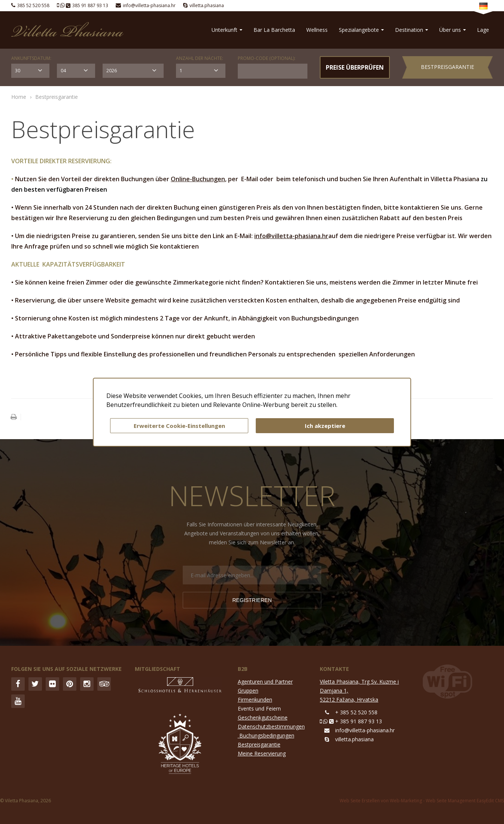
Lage (483, 30)
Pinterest (70, 684)
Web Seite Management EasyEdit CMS (465, 801)
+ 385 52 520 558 (356, 712)
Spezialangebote (361, 30)
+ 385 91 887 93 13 (359, 721)
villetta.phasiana (207, 5)
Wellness (317, 30)
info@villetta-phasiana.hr (149, 5)
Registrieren (252, 600)
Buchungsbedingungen (267, 735)
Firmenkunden (255, 700)
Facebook (18, 684)
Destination (412, 30)
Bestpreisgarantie (447, 67)
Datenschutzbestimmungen (271, 726)
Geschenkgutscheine (263, 717)
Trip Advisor (104, 684)
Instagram (87, 684)
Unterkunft (227, 30)
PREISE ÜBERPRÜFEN (355, 67)
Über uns (453, 30)
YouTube (18, 701)
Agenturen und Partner (265, 682)
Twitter (35, 684)
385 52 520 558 (33, 5)
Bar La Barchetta (274, 30)
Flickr (52, 684)
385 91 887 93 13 (90, 5)
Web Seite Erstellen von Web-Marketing (381, 801)
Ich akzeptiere (325, 426)
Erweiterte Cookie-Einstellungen (179, 426)
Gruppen (248, 691)
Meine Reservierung (262, 753)
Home (19, 97)
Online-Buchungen (198, 179)
